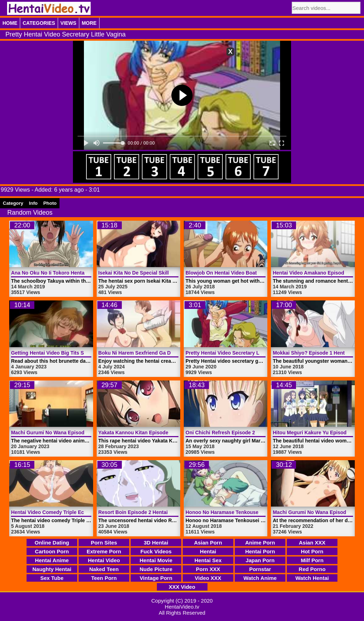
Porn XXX (208, 569)
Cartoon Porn (52, 551)
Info (33, 203)
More (89, 23)
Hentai (208, 551)
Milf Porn (312, 560)
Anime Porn (260, 543)
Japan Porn (260, 560)
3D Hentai (156, 543)
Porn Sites (104, 543)
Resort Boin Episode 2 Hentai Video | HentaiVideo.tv (160, 512)
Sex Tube (52, 578)
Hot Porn (312, 551)
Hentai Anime (52, 560)
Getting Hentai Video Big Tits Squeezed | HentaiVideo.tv (76, 353)
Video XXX (208, 578)
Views (69, 23)
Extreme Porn (104, 551)
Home (10, 23)
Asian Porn (208, 543)
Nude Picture (156, 569)
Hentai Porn (260, 551)
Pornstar (260, 569)
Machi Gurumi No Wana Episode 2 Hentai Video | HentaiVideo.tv (86, 433)
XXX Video (182, 587)
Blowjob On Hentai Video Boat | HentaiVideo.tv (240, 273)
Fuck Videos (156, 551)
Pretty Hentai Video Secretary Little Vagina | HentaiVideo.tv (255, 353)
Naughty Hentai (52, 569)
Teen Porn (104, 578)
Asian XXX (312, 543)
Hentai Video (104, 560)
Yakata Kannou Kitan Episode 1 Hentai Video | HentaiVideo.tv (170, 433)
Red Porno (312, 569)
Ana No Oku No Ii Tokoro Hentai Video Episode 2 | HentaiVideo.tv (87, 273)
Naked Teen (104, 569)
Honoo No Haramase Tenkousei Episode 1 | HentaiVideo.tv (254, 512)
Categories (39, 23)
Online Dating (52, 543)
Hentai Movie (156, 560)
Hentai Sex (208, 560)
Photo (50, 203)
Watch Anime (260, 578)
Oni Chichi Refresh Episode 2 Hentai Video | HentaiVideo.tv (255, 433)
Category (13, 203)
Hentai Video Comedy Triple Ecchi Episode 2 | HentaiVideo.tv (83, 512)
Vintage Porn (156, 578)
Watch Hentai (312, 578)
